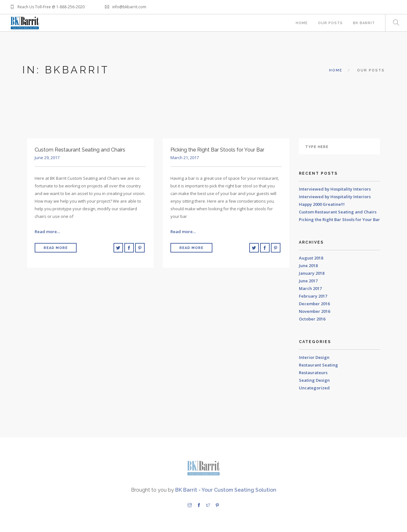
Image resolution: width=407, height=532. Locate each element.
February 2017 (313, 296)
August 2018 (311, 258)
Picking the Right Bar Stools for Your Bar (339, 219)
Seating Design (314, 380)
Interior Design (314, 357)
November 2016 (314, 311)
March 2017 (310, 288)
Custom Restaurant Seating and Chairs (338, 212)
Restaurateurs (313, 373)
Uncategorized (314, 388)
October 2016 (312, 319)
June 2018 (308, 266)
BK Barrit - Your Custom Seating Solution (226, 490)
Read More (56, 248)
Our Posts (330, 23)
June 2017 (308, 281)
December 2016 (314, 304)
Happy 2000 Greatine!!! (322, 204)
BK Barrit (364, 23)
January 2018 (312, 273)
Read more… (47, 232)
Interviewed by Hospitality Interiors (335, 189)
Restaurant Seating (318, 365)
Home (302, 23)
